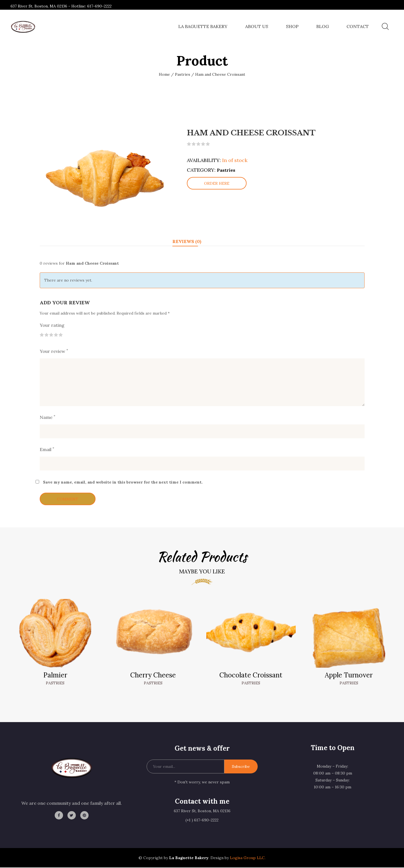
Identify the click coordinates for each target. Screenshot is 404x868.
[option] (105, 178)
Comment (68, 500)
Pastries (183, 74)
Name (47, 418)
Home (164, 74)
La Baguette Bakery (203, 26)
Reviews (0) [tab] (187, 242)
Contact (358, 26)
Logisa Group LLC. (247, 858)
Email (47, 450)
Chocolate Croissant (251, 676)
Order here (217, 185)
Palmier (55, 676)
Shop (292, 26)
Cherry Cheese (153, 676)
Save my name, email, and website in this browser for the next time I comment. (123, 483)
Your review (54, 352)
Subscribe (241, 767)
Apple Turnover (349, 676)
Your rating (52, 326)
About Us (257, 26)
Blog (323, 26)
